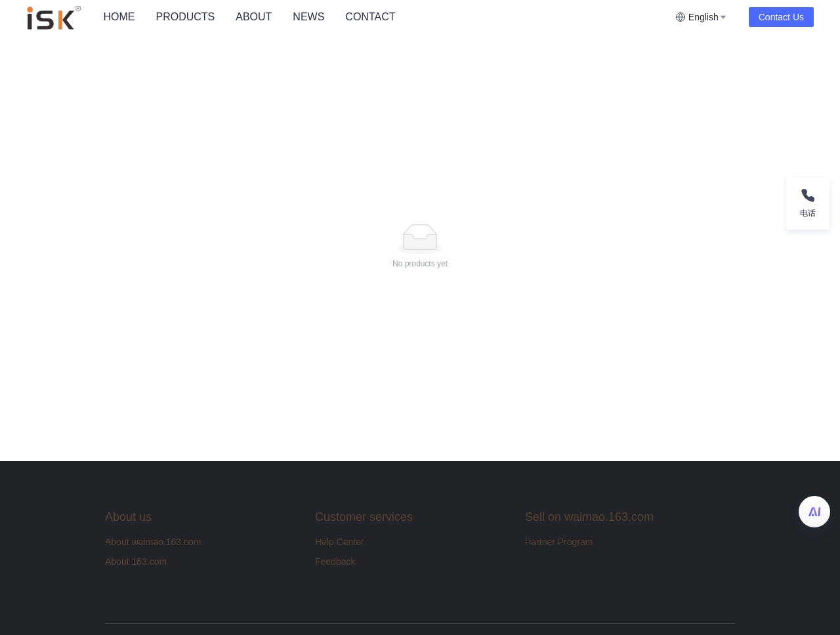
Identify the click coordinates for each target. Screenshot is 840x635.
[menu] (384, 17)
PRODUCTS (185, 17)
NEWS (308, 17)
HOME (119, 17)
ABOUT (254, 17)
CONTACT (370, 17)
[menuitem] (119, 17)
